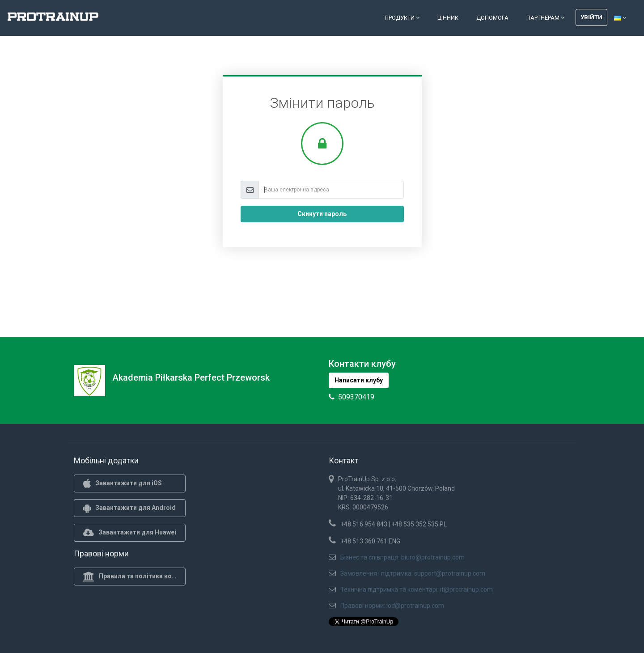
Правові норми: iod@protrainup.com (392, 606)
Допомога (492, 18)
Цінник (448, 18)
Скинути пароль (322, 214)
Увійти (591, 17)
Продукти (402, 18)
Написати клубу (359, 380)
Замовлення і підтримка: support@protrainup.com (413, 573)
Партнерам (545, 18)
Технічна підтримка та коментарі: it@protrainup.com (417, 589)
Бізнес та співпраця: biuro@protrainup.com (402, 557)
